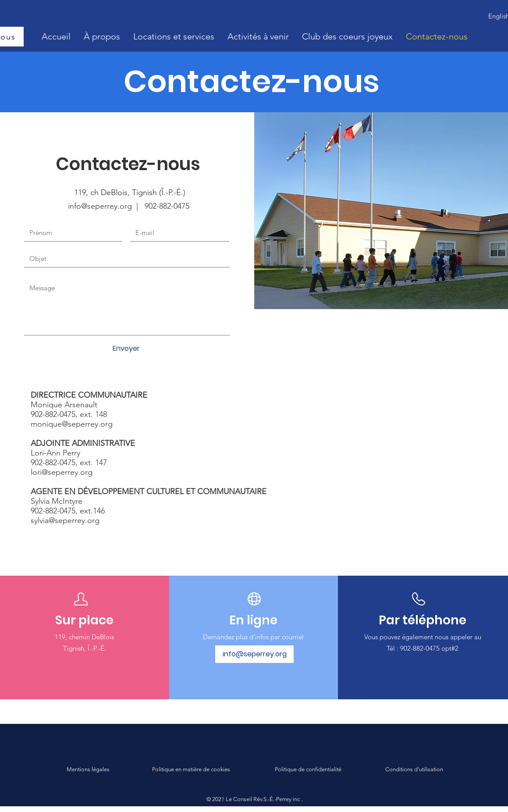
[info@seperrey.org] (254, 654)
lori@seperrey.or (59, 472)
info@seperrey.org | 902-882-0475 (129, 206)
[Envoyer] (126, 349)
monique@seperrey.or (69, 424)
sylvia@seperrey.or (63, 520)
